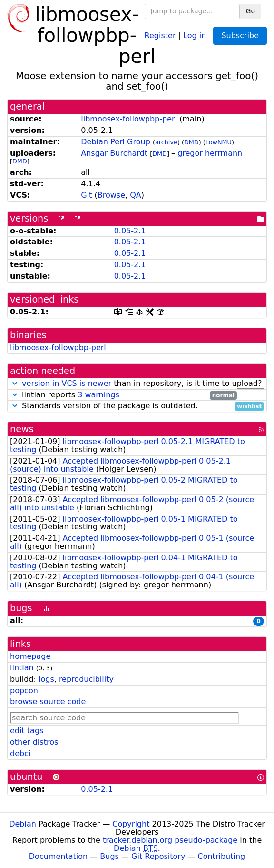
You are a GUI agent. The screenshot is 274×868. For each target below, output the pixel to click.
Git (86, 195)
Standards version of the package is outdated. (137, 406)
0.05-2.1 (130, 231)
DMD (191, 142)
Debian (23, 824)
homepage (30, 656)
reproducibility (86, 679)
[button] (15, 383)
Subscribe (240, 35)
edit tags (27, 731)
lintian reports (123, 395)
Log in (195, 35)
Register (160, 35)
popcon (24, 691)
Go (250, 11)
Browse (111, 195)
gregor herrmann (210, 153)
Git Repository (158, 856)
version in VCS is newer (67, 383)
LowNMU (219, 142)
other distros (34, 742)
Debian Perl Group (116, 142)
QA (136, 195)
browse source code (48, 701)
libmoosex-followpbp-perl (129, 119)
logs (46, 679)
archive (166, 142)
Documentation (58, 856)
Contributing (222, 856)
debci (20, 753)
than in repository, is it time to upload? (137, 384)
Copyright (131, 824)
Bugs (109, 856)
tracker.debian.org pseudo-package (170, 840)
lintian (22, 668)
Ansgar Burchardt (114, 153)
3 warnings (98, 395)
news (22, 429)
